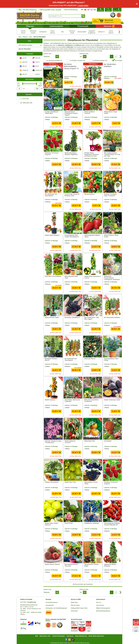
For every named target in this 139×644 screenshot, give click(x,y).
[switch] (117, 10)
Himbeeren (61, 45)
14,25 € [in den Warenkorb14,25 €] (76, 123)
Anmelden (101, 11)
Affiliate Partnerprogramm (103, 608)
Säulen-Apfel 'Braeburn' (52, 235)
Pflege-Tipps (74, 602)
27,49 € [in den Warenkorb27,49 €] (76, 247)
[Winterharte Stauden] (33, 32)
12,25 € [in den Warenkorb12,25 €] (56, 123)
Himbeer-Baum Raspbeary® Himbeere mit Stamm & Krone (92, 154)
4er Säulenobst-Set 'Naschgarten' (51, 195)
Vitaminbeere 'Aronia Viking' (91, 483)
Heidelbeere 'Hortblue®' (92, 523)
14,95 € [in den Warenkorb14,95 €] (76, 535)
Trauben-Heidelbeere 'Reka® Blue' (52, 113)
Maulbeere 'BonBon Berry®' (51, 359)
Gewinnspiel (74, 611)
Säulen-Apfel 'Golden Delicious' (52, 524)
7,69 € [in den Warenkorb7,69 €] (116, 123)
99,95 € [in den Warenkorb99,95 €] (116, 329)
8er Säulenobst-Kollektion (112, 317)
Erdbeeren (79, 45)
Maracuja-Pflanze (90, 359)
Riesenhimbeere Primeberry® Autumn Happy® (71, 113)
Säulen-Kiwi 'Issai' (70, 482)
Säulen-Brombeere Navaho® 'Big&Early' (71, 154)
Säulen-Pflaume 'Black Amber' (111, 236)
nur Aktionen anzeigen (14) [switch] (100, 60)
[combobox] (65, 16)
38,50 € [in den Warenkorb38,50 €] (76, 452)
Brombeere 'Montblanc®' (72, 317)
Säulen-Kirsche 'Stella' (52, 317)
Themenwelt (83, 26)
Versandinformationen (52, 602)
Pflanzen (30, 26)
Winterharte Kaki (90, 441)
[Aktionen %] (101, 32)
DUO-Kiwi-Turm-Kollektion (53, 276)
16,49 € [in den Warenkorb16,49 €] (76, 164)
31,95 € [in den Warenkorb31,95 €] (116, 411)
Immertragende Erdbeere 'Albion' (92, 236)
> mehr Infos (83, 5)
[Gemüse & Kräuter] (72, 32)
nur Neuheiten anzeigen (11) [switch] (54, 60)
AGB (36, 636)
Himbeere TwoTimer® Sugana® (52, 154)
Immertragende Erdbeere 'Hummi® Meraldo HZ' (112, 524)
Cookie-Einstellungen (59, 636)
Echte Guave (69, 523)
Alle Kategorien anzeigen (25, 45)
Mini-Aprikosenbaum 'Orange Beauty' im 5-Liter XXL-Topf (112, 154)
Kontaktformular (32, 602)
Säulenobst (70, 47)
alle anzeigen (119, 60)
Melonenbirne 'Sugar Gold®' (111, 113)
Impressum (70, 636)
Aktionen (109, 26)
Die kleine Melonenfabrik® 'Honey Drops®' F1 (71, 66)
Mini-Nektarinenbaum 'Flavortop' (71, 565)
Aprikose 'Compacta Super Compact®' (110, 195)
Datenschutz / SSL (45, 636)
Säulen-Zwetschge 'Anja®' (112, 400)
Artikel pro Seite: (84, 54)
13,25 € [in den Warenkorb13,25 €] (116, 370)
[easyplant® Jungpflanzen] (92, 32)
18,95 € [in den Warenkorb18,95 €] (76, 205)
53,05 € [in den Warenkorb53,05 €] (56, 205)
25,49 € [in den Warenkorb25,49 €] (76, 411)
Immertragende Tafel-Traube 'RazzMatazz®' (72, 236)
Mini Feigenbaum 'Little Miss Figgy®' (92, 318)
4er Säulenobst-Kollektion (110, 65)
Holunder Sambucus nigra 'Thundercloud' (53, 442)
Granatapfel (108, 441)
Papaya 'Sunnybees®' (52, 482)
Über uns (99, 602)
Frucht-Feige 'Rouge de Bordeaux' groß (72, 195)
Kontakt (108, 11)
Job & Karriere (100, 605)
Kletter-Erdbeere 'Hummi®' (89, 113)
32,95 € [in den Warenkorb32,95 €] (116, 205)
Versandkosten (50, 605)
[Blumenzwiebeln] (82, 32)
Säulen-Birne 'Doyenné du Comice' (93, 277)
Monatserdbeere (89, 194)
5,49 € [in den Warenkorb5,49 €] (96, 205)
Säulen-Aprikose (50, 400)
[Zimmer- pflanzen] (111, 32)
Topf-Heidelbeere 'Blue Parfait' (111, 359)
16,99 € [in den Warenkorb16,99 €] (56, 452)
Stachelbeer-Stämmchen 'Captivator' (72, 401)
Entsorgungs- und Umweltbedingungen (56, 608)
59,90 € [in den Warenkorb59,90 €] (109, 82)
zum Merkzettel (95, 21)
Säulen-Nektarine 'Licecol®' (70, 442)
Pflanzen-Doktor (75, 605)
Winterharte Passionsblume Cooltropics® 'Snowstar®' (112, 278)
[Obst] (62, 32)
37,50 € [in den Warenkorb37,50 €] (116, 164)
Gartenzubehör (56, 26)
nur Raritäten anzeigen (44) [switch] (77, 60)
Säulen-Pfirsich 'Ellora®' (52, 564)
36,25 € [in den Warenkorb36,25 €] (56, 288)
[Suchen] (83, 16)
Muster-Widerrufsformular (96, 636)
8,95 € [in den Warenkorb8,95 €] (68, 82)
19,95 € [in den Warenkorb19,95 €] (116, 576)
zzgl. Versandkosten (117, 86)
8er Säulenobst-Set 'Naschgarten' (71, 359)
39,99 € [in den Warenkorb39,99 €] (96, 164)
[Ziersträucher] (43, 32)
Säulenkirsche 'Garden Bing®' (91, 565)
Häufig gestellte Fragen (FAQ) (79, 608)
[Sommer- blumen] (23, 32)
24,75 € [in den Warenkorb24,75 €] (116, 288)
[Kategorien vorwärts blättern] (119, 32)
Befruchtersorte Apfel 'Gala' (71, 277)
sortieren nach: (47, 54)
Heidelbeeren (69, 45)
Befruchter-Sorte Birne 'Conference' (91, 401)
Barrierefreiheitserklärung (103, 611)
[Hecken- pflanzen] (53, 32)
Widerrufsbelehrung (81, 636)
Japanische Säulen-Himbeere (110, 565)
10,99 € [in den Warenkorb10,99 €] (96, 370)
